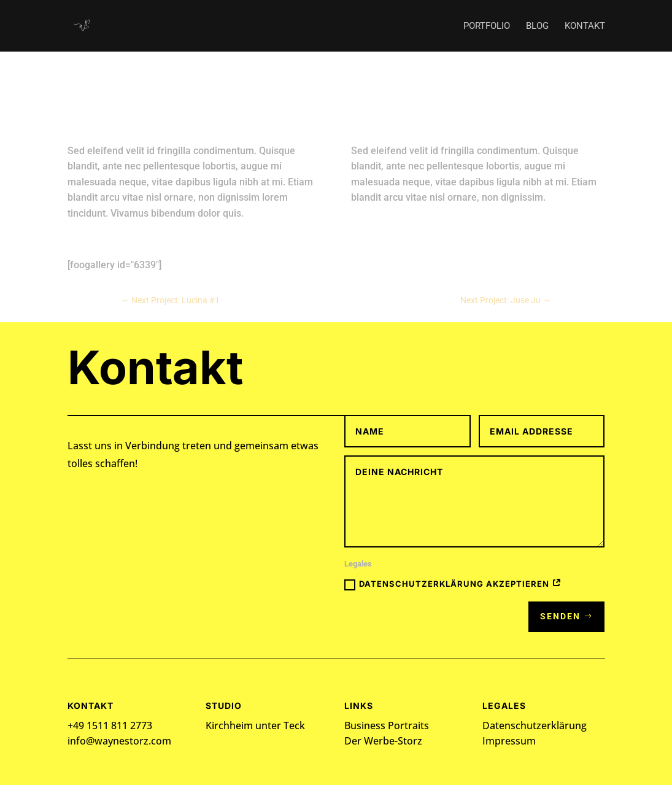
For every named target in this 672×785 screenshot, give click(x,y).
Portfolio (487, 26)
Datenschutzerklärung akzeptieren (453, 584)
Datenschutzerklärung (535, 725)
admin (311, 122)
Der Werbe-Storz (383, 741)
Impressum (509, 741)
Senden (560, 616)
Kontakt (585, 26)
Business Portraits (387, 725)
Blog (537, 26)
